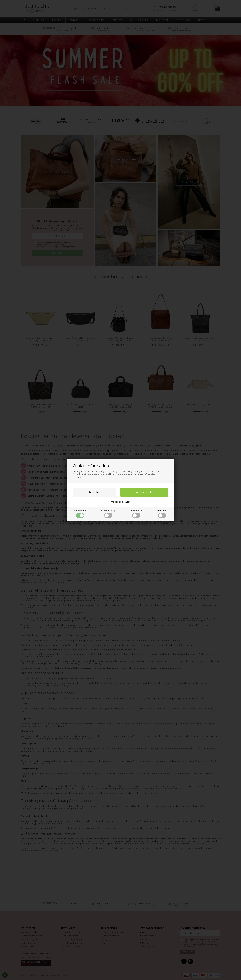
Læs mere (78, 477)
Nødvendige (80, 514)
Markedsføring (108, 514)
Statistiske (162, 514)
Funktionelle (136, 514)
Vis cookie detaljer (121, 502)
